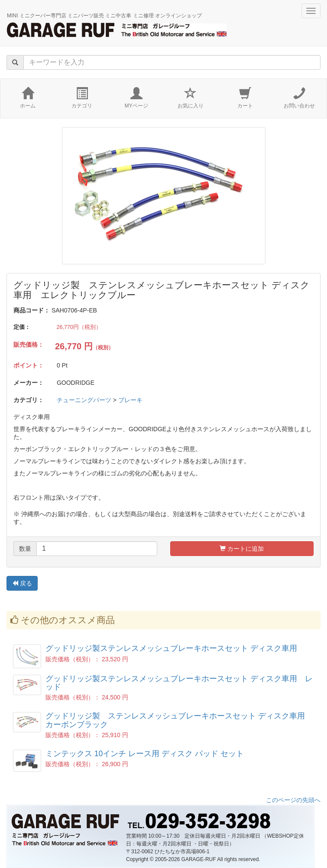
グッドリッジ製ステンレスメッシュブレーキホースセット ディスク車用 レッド (179, 683)
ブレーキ (130, 400)
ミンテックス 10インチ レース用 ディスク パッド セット (145, 754)
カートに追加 (242, 549)
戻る (22, 583)
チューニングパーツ (84, 400)
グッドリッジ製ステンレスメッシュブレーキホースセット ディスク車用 (171, 648)
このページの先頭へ (293, 800)
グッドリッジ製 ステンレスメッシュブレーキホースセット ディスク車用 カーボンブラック (179, 720)
